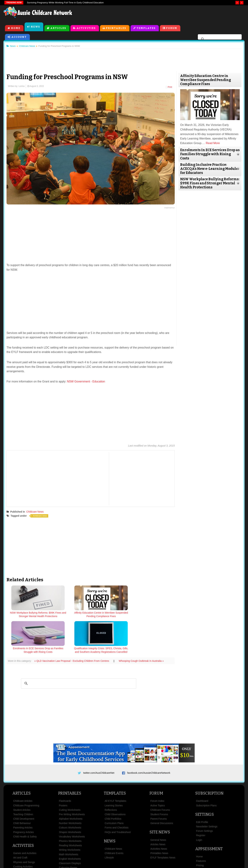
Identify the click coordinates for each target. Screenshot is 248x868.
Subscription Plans (206, 770)
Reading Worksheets (70, 810)
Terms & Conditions (94, 847)
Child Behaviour (22, 788)
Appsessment (209, 813)
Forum (172, 29)
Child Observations (115, 779)
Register (201, 800)
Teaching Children (23, 779)
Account (19, 37)
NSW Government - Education (87, 381)
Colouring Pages (68, 832)
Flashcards (65, 766)
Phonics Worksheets (70, 805)
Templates (146, 29)
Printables (116, 29)
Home (16, 29)
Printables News (159, 818)
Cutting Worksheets (70, 774)
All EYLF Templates (116, 766)
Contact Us (196, 847)
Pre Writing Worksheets (72, 779)
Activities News (159, 813)
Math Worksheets (69, 819)
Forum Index (157, 766)
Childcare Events (114, 818)
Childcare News (36, 511)
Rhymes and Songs (24, 827)
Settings (204, 779)
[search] (219, 40)
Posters (63, 770)
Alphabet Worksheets (71, 783)
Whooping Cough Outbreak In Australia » (143, 624)
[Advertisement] (164, 14)
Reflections (111, 774)
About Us (51, 847)
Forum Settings (204, 796)
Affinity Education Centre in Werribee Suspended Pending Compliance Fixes (70, 616)
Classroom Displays (70, 828)
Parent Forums (159, 783)
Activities (86, 29)
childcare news (42, 515)
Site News (160, 797)
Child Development (24, 783)
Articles (58, 29)
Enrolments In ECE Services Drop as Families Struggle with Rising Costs (112, 616)
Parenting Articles (23, 792)
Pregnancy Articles (23, 797)
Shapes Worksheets (70, 797)
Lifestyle (109, 822)
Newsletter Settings (207, 791)
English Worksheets (70, 823)
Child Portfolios (113, 783)
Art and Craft (20, 822)
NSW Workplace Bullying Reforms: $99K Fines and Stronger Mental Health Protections (29, 617)
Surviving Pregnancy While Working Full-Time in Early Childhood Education (65, 3)
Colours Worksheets (70, 792)
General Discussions (162, 788)
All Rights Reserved (150, 859)
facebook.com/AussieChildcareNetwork (149, 736)
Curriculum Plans (114, 788)
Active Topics (157, 770)
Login (199, 804)
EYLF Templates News (163, 822)
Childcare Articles (23, 766)
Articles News (158, 809)
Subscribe (177, 847)
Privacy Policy (156, 847)
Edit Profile (202, 787)
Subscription (209, 758)
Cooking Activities (23, 831)
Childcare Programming (26, 770)
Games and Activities (25, 818)
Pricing (200, 830)
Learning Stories (114, 770)
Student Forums (159, 779)
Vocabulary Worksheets (72, 801)
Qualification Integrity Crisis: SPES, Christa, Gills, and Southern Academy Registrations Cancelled (153, 617)
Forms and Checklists (117, 792)
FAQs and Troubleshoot (118, 797)
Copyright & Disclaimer (127, 847)
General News (158, 804)
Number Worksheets (70, 788)
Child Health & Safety (25, 801)
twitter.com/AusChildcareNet (99, 736)
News (35, 27)
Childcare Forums (160, 774)
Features (201, 826)
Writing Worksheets (70, 815)
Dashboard (202, 766)
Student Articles (22, 774)
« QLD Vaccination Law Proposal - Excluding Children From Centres (74, 624)
